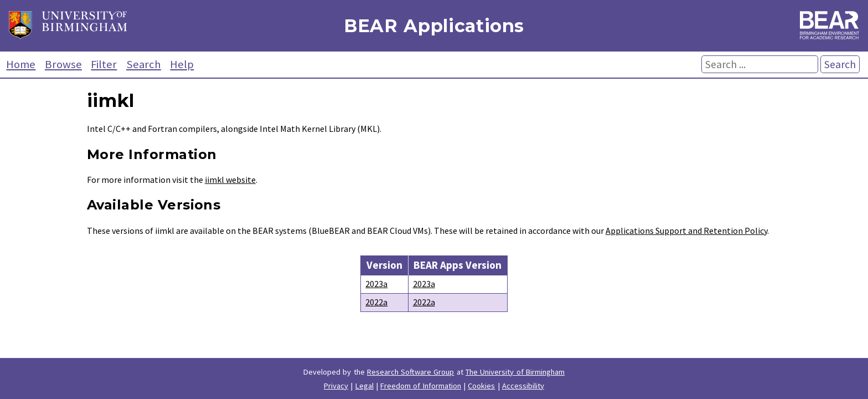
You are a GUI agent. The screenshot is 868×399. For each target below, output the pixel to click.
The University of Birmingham (515, 372)
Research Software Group (411, 372)
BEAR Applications (434, 26)
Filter (104, 64)
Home (21, 64)
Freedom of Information (421, 386)
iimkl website (230, 180)
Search (144, 64)
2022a (376, 302)
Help (182, 64)
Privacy (336, 386)
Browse (63, 64)
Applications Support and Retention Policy (686, 231)
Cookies (481, 386)
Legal (365, 386)
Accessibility (523, 386)
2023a (376, 284)
